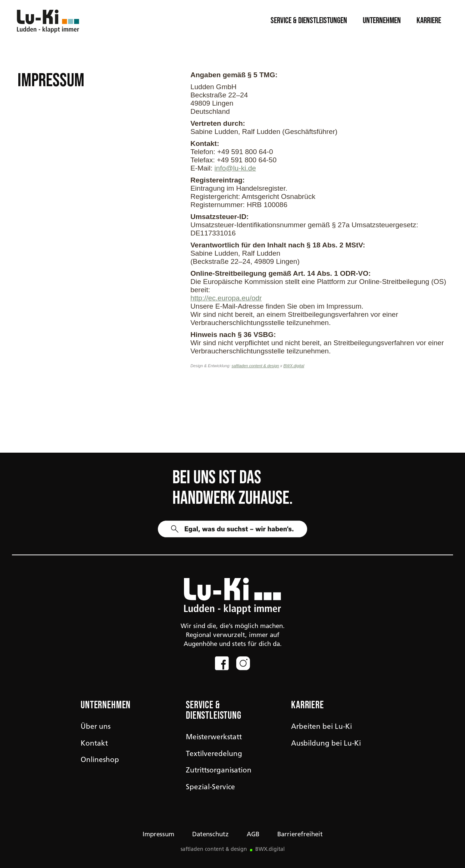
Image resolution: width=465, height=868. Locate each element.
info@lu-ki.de (235, 168)
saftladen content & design (255, 366)
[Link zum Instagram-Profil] (243, 663)
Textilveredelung (214, 754)
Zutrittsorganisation (219, 771)
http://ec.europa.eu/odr (226, 298)
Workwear (90, 425)
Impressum (158, 835)
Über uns (96, 727)
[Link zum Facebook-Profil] (222, 663)
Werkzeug (404, 425)
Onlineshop (100, 760)
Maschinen (248, 425)
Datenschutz (210, 835)
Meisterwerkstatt (214, 738)
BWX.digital (294, 366)
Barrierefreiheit (300, 835)
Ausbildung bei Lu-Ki (326, 744)
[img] (232, 596)
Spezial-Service (210, 788)
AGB (253, 835)
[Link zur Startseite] (50, 21)
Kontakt (94, 744)
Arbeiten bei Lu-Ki (322, 727)
